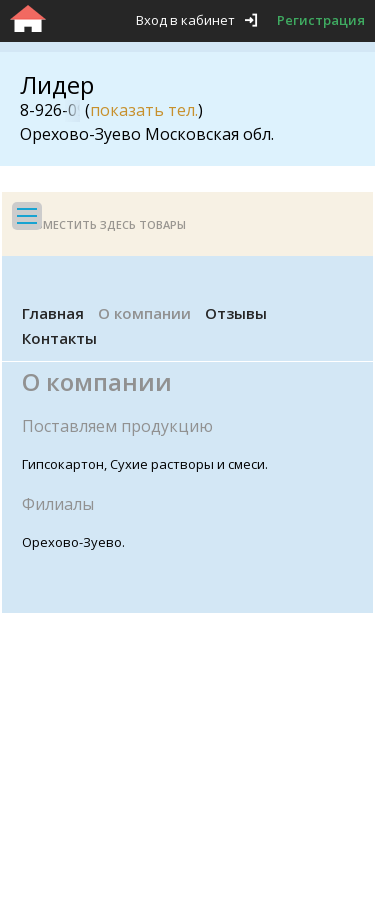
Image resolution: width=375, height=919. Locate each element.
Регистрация (321, 20)
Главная (53, 313)
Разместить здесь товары (104, 224)
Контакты (59, 338)
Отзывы (236, 313)
